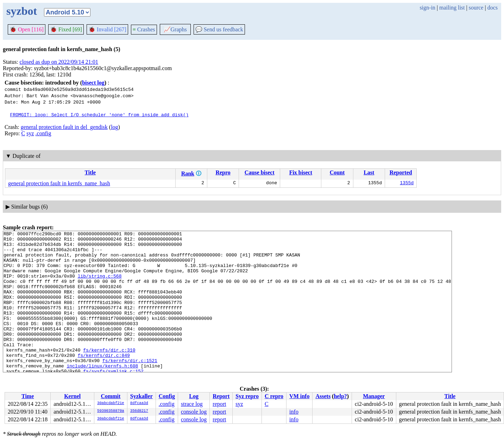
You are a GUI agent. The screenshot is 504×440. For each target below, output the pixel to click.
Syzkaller (141, 396)
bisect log (93, 83)
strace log (192, 404)
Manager (374, 396)
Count (337, 172)
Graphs (175, 29)
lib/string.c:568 (100, 285)
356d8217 (139, 411)
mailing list (452, 8)
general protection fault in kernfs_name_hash (59, 183)
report (219, 404)
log (114, 127)
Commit (111, 396)
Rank (188, 173)
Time (28, 396)
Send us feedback (219, 29)
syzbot (22, 11)
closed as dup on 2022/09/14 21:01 (59, 62)
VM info (299, 396)
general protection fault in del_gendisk (64, 127)
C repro (274, 396)
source (476, 8)
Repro (223, 172)
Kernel (72, 396)
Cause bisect (260, 172)
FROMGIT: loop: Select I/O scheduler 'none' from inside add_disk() (99, 114)
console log (194, 412)
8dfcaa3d (139, 403)
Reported (401, 172)
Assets (323, 396)
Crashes (144, 29)
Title (90, 172)
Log (194, 396)
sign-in (427, 8)
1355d (407, 184)
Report (221, 396)
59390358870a (111, 411)
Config (167, 396)
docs (493, 8)
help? (340, 396)
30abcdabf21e (111, 403)
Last (369, 172)
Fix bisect (301, 172)
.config (43, 133)
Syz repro (247, 396)
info (294, 412)
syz (30, 133)
